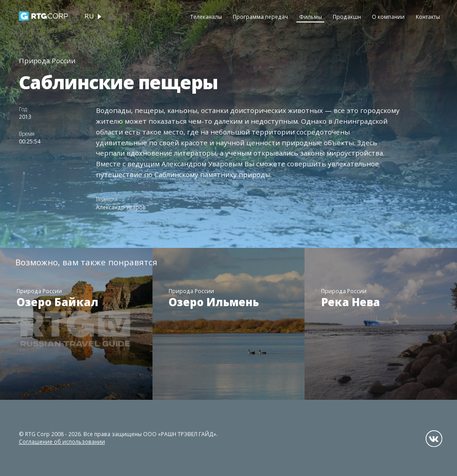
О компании (388, 17)
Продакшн (347, 17)
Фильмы (311, 17)
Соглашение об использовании (62, 441)
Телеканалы (206, 17)
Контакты (428, 17)
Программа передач (260, 17)
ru (89, 16)
